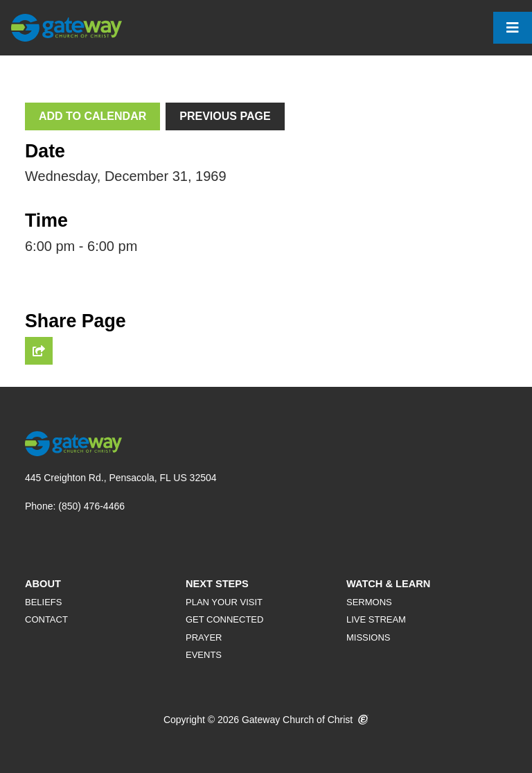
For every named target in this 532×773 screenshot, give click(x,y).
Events (204, 655)
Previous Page (225, 116)
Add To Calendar (92, 116)
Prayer (204, 637)
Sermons (369, 602)
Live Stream (376, 619)
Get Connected (224, 619)
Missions (369, 637)
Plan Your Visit (224, 602)
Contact (46, 619)
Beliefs (43, 602)
